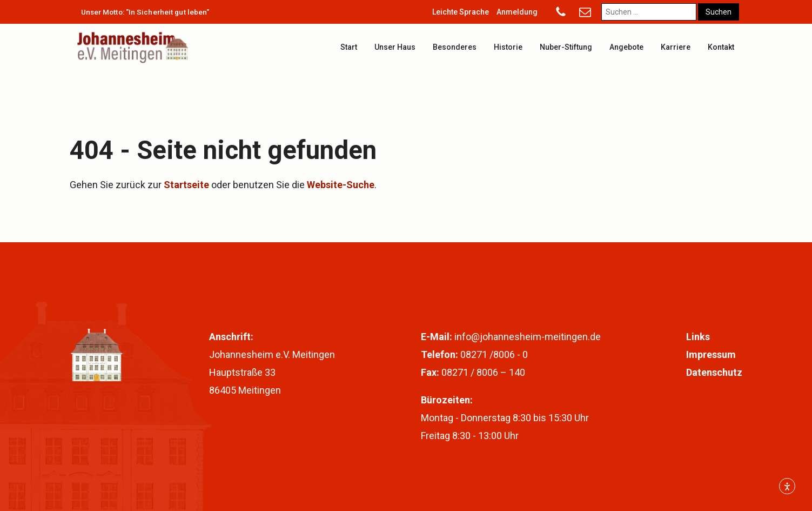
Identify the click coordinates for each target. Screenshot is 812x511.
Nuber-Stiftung (566, 47)
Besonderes (455, 47)
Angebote (626, 47)
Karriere (676, 47)
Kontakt (721, 47)
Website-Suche (341, 185)
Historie (508, 47)
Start (349, 47)
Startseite (186, 185)
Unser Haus (395, 47)
